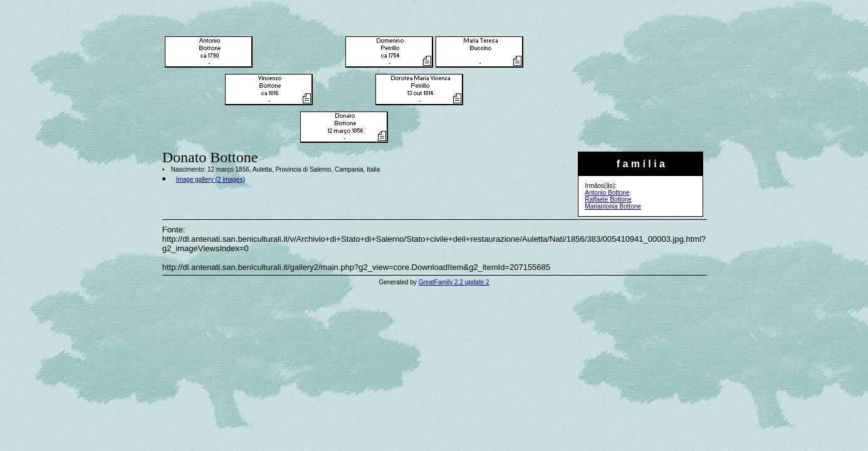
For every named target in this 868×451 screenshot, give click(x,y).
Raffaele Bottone (608, 200)
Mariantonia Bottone (613, 206)
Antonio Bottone (607, 193)
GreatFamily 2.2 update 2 (454, 282)
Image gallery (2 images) (211, 179)
